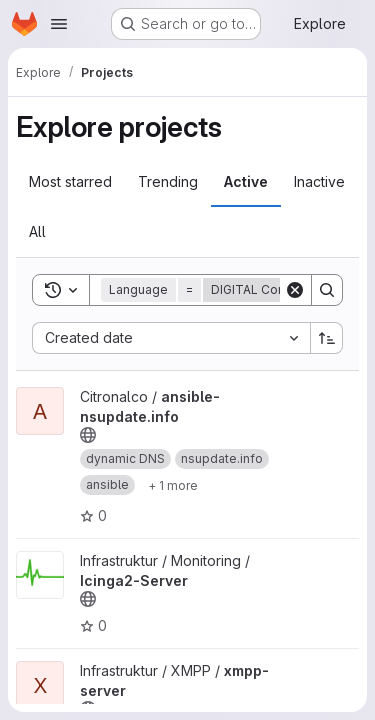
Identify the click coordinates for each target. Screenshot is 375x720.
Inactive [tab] (319, 181)
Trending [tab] (168, 181)
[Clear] (295, 290)
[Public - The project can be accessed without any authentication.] (88, 435)
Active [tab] (246, 181)
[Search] (327, 290)
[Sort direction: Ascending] (327, 338)
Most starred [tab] (70, 181)
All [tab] (37, 231)
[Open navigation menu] (59, 24)
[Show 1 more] (173, 485)
